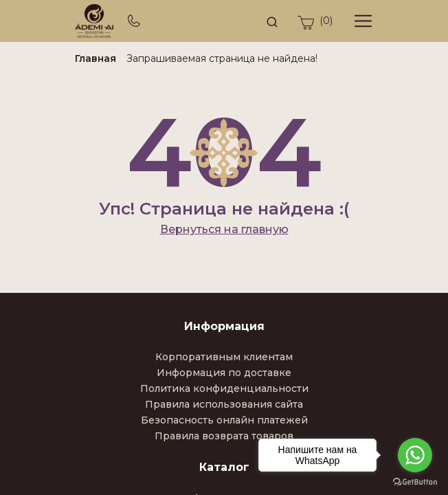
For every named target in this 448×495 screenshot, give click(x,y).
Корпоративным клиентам (224, 357)
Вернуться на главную (224, 229)
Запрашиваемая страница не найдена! (222, 58)
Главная (96, 58)
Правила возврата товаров (224, 436)
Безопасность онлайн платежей (224, 420)
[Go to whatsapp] (415, 455)
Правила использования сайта (224, 404)
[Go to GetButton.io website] (415, 481)
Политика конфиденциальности (224, 388)
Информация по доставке (224, 373)
